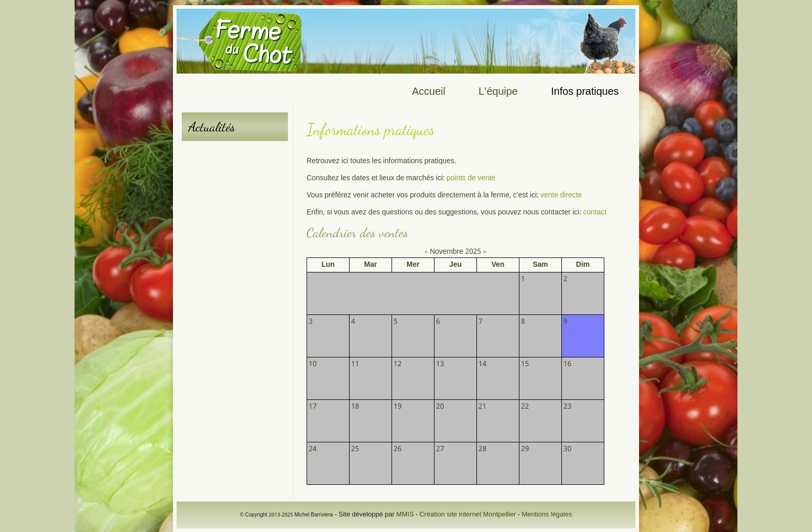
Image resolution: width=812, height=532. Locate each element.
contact (595, 212)
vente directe (561, 195)
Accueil (429, 92)
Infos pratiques (585, 92)
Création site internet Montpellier (468, 515)
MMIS (405, 515)
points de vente (470, 178)
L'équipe (498, 92)
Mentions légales (547, 515)
